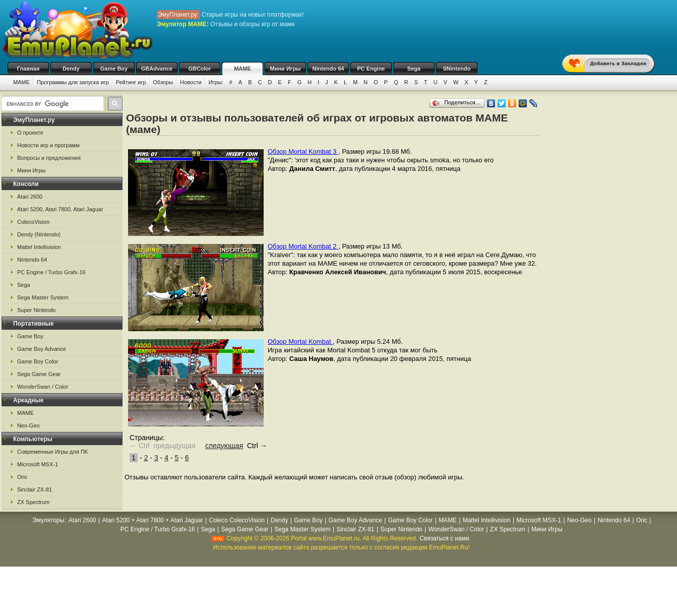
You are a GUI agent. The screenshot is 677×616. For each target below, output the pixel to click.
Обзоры (163, 82)
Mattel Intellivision (39, 247)
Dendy (71, 69)
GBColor (199, 69)
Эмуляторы (48, 520)
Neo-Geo (28, 425)
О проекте (30, 133)
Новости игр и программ (48, 145)
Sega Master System (43, 297)
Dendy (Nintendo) (39, 234)
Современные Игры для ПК (52, 452)
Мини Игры (286, 69)
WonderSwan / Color (43, 387)
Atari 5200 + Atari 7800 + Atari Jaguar (153, 520)
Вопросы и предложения (49, 158)
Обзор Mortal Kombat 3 (303, 151)
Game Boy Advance (42, 349)
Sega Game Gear (39, 374)
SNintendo (457, 69)
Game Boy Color (38, 361)
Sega (414, 69)
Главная (28, 69)
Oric (22, 477)
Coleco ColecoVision (237, 520)
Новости (191, 82)
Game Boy (114, 69)
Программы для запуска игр (73, 82)
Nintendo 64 (328, 69)
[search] (52, 104)
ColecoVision (33, 222)
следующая (224, 446)
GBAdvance (157, 69)
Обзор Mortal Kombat (300, 342)
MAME (242, 69)
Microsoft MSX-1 (38, 464)
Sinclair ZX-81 (35, 489)
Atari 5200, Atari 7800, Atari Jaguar (60, 209)
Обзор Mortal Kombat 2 (303, 246)
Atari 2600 (30, 197)
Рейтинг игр (131, 82)
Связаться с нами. (445, 538)
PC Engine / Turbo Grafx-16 (51, 272)
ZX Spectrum (33, 502)
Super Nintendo (36, 310)
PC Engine (371, 69)
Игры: (216, 82)
